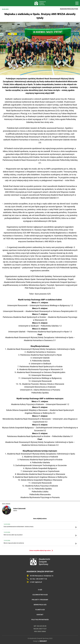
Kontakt (40, 615)
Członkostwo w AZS (40, 595)
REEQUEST (43, 641)
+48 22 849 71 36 (41, 579)
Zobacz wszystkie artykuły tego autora (40, 551)
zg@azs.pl (38, 582)
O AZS (40, 590)
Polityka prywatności (40, 620)
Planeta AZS (40, 610)
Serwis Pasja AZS (40, 605)
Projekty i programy (40, 600)
